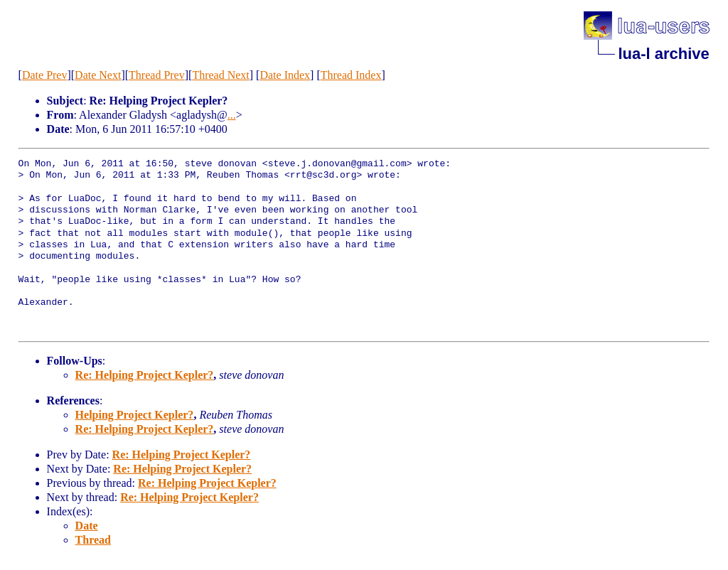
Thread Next (220, 75)
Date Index (285, 75)
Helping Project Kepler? (135, 415)
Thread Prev (157, 75)
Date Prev (45, 75)
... (232, 115)
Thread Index (351, 75)
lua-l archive (663, 54)
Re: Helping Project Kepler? (145, 375)
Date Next (98, 75)
